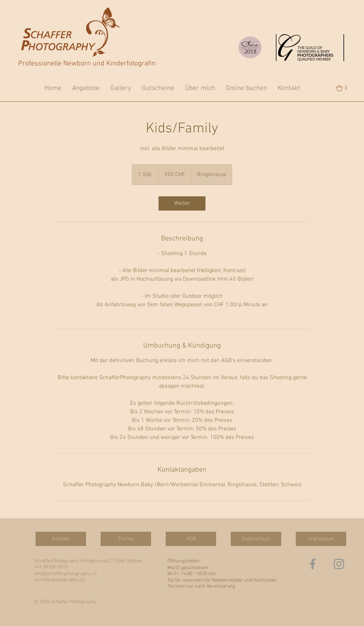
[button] (345, 88)
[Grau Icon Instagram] (339, 564)
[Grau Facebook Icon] (313, 564)
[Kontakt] (61, 539)
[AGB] (191, 539)
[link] (182, 203)
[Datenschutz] (256, 539)
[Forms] (126, 539)
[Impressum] (321, 539)
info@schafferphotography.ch (66, 574)
